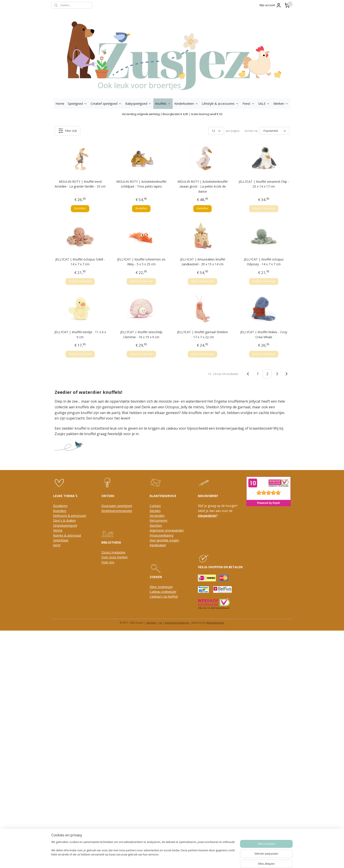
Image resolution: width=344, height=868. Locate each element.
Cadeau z (156, 592)
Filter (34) (68, 131)
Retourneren (159, 520)
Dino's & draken (64, 520)
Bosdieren (60, 506)
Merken (281, 104)
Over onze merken (115, 557)
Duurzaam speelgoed (117, 506)
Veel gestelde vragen (164, 540)
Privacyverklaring (161, 535)
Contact (155, 506)
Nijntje (58, 530)
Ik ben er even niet (264, 208)
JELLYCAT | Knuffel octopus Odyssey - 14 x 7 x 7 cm (264, 262)
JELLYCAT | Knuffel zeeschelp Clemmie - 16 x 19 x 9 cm (141, 334)
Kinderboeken (186, 104)
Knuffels (163, 104)
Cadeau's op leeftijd (164, 596)
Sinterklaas (61, 540)
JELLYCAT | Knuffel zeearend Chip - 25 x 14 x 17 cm (264, 184)
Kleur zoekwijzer (161, 587)
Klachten (156, 525)
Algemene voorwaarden (167, 530)
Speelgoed (77, 104)
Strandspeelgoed (65, 525)
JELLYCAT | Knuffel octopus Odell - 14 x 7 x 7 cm (80, 262)
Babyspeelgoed (138, 104)
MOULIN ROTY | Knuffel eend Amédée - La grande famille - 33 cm (80, 184)
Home (60, 104)
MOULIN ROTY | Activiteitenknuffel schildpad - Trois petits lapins (141, 184)
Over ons (108, 562)
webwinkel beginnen (177, 623)
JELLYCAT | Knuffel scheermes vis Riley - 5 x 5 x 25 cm (141, 262)
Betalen (155, 511)
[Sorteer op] (275, 131)
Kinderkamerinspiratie (117, 511)
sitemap (151, 623)
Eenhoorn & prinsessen (70, 516)
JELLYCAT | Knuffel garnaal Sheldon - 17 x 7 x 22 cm (202, 334)
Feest (249, 104)
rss (160, 623)
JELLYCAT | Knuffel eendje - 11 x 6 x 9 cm (80, 334)
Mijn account (270, 5)
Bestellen (80, 208)
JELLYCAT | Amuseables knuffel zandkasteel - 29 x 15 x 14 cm (203, 262)
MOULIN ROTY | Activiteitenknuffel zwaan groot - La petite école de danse (202, 186)
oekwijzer (170, 592)
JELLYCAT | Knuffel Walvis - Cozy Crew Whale (264, 334)
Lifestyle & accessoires (220, 104)
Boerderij (60, 511)
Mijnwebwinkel (215, 623)
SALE (264, 104)
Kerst (57, 545)
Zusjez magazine (113, 552)
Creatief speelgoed (106, 104)
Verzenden (157, 516)
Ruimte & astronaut (67, 535)
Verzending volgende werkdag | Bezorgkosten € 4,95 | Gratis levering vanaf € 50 (172, 114)
